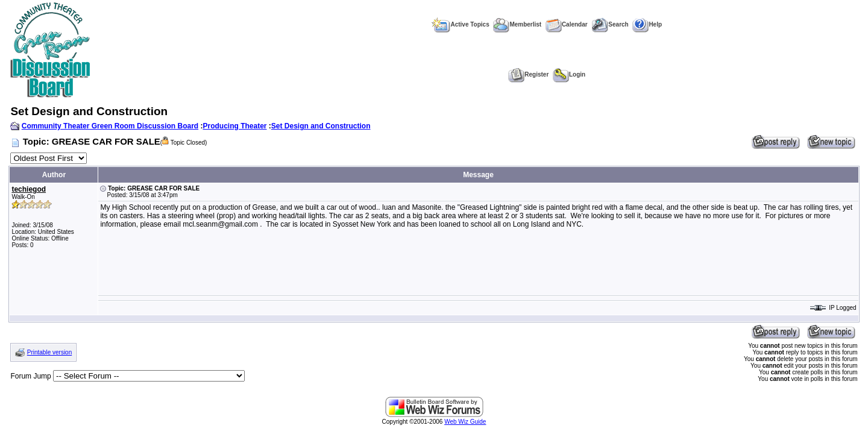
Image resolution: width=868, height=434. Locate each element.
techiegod (29, 189)
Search (610, 24)
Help (647, 24)
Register (528, 74)
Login (569, 74)
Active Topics (460, 24)
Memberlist (517, 24)
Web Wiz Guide (465, 422)
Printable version (49, 352)
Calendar (567, 24)
